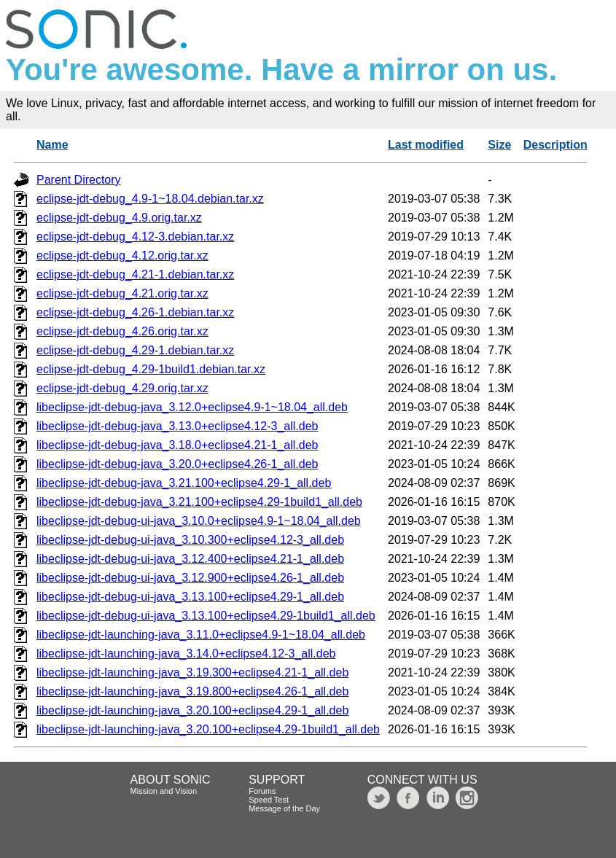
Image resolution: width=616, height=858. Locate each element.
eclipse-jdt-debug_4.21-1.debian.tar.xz (135, 274)
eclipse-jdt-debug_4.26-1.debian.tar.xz (135, 312)
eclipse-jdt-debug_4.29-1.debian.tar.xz (135, 350)
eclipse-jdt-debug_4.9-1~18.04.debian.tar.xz (150, 199)
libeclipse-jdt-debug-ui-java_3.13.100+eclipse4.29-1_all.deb (190, 597)
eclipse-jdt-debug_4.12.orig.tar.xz (122, 256)
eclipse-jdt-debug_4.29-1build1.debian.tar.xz (151, 369)
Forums (262, 791)
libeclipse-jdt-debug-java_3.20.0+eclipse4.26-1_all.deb (177, 464)
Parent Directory (79, 180)
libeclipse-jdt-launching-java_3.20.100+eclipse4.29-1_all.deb (192, 710)
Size (499, 145)
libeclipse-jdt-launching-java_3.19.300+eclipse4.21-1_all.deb (192, 672)
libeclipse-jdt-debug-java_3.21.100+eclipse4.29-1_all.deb (184, 483)
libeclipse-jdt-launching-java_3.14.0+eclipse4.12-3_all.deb (186, 654)
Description (555, 145)
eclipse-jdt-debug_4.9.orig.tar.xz (119, 218)
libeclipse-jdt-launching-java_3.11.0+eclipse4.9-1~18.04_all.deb (201, 635)
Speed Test (269, 800)
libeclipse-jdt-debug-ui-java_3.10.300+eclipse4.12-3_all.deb (190, 540)
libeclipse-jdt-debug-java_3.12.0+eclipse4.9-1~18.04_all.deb (192, 407)
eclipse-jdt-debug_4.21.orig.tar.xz (122, 293)
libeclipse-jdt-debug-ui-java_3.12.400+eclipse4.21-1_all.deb (190, 559)
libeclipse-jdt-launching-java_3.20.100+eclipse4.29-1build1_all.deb (208, 729)
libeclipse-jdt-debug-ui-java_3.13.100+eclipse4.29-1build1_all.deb (206, 616)
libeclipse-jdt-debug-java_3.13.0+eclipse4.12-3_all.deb (177, 426)
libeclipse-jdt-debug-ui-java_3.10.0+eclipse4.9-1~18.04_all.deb (199, 521)
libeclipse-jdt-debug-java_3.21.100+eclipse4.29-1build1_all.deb (199, 502)
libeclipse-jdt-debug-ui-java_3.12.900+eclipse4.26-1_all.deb (190, 578)
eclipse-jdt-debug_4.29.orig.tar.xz (122, 388)
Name (52, 145)
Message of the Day (284, 808)
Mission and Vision (164, 791)
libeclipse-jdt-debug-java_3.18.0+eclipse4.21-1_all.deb (177, 445)
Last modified (426, 145)
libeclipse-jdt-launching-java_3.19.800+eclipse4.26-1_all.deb (192, 691)
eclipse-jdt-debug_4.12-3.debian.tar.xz (135, 237)
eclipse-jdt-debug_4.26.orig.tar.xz (122, 331)
